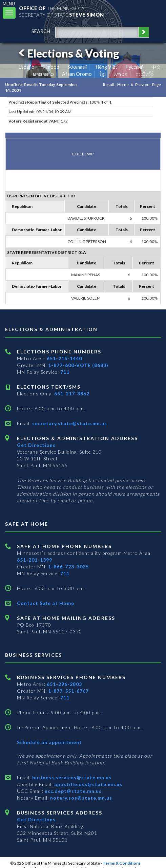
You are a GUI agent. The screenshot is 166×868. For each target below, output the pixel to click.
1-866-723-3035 (68, 567)
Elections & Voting (68, 53)
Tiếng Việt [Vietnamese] (106, 67)
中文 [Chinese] (156, 67)
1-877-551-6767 (68, 691)
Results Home (116, 84)
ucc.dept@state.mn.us (72, 791)
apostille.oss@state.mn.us (88, 784)
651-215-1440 (64, 358)
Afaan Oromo (77, 74)
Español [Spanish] (27, 67)
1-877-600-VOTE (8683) (78, 365)
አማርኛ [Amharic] (121, 74)
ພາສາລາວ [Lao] (43, 74)
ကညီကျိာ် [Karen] (145, 74)
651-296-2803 (64, 684)
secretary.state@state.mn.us (69, 423)
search (41, 31)
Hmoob (51, 67)
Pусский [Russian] (134, 67)
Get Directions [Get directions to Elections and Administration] (36, 445)
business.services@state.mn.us (71, 777)
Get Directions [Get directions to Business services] (36, 819)
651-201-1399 (35, 560)
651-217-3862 (72, 394)
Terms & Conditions (122, 863)
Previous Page (148, 84)
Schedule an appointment (49, 742)
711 (65, 372)
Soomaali (77, 67)
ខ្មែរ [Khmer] (103, 74)
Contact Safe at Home (46, 603)
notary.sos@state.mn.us (80, 798)
